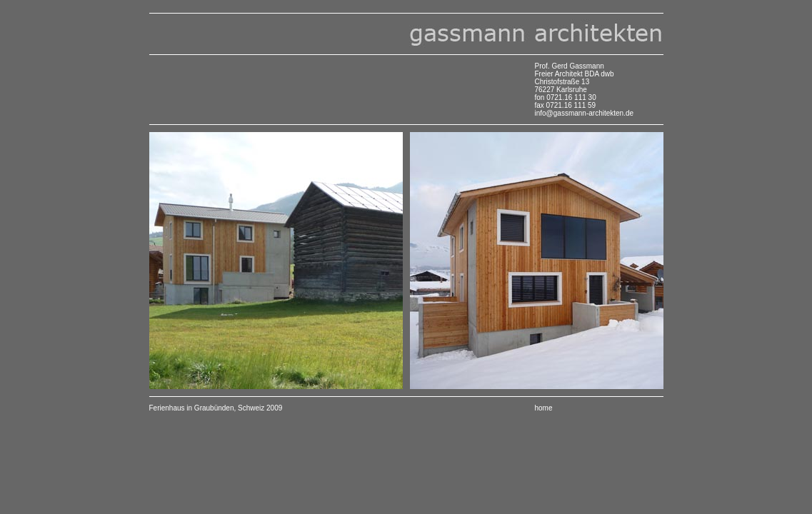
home (544, 408)
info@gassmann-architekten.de (585, 113)
